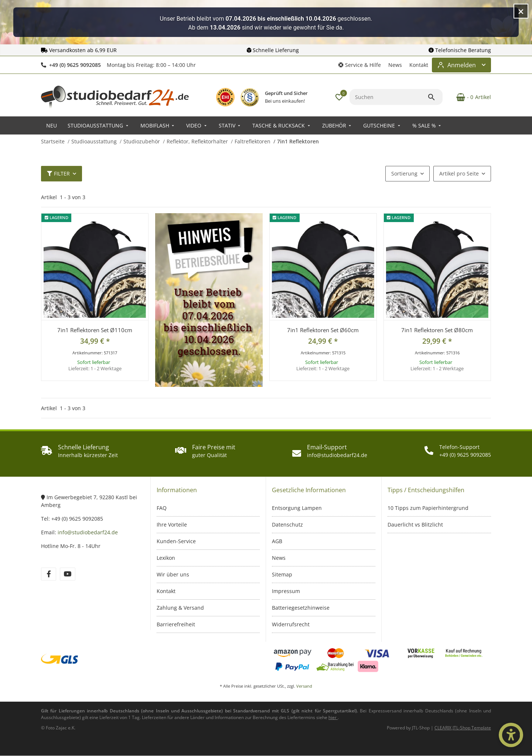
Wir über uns (173, 574)
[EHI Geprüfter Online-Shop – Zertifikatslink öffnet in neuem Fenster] (225, 97)
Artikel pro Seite (459, 173)
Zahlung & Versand (180, 608)
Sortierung (404, 173)
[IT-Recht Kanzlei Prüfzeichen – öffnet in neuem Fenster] (250, 97)
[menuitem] (52, 125)
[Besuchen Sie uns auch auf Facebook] (49, 574)
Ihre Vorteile (172, 525)
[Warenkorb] (470, 97)
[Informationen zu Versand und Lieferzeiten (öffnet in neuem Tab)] (333, 717)
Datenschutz (287, 525)
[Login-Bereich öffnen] (461, 65)
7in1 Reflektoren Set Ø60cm (323, 330)
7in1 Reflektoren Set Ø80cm (437, 330)
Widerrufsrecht (291, 624)
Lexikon (166, 558)
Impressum (286, 591)
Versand (304, 686)
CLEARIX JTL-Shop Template (463, 728)
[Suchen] (388, 97)
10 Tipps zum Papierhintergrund (428, 508)
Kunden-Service (176, 541)
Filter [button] (58, 173)
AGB (277, 541)
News (395, 65)
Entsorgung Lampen (297, 508)
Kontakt (419, 65)
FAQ (162, 508)
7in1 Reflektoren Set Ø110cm (95, 330)
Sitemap (282, 574)
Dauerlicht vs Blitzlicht (415, 525)
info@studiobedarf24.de (88, 532)
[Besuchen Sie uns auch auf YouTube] (67, 574)
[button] (360, 65)
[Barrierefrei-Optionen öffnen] (511, 735)
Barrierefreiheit (176, 624)
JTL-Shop (421, 728)
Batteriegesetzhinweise (301, 608)
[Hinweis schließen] (521, 11)
